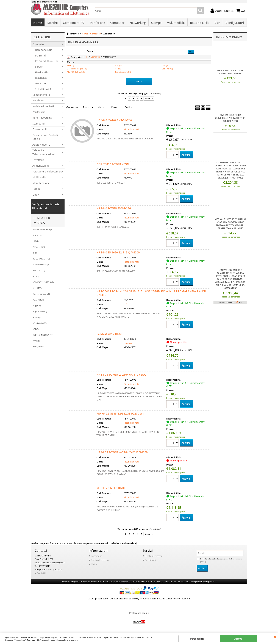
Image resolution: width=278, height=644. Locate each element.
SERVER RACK (43, 90)
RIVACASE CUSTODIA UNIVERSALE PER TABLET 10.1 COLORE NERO (230, 119)
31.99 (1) (36, 254)
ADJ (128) (37, 307)
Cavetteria (38, 161)
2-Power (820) (39, 248)
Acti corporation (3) (41, 295)
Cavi (217, 23)
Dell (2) (165, 67)
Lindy (36, 195)
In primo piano (229, 38)
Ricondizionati (131, 130)
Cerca (90, 52)
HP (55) (118, 70)
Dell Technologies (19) (77, 70)
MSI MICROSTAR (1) (76, 73)
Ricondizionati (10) (123, 73)
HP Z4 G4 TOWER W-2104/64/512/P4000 (122, 453)
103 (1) (36, 242)
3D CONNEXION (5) (41, 260)
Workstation (43, 73)
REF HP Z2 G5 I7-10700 (111, 489)
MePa (94, 565)
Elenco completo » (227, 303)
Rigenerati (41, 79)
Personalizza (197, 639)
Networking (137, 23)
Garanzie (40, 84)
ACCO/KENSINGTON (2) (43, 283)
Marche (52, 23)
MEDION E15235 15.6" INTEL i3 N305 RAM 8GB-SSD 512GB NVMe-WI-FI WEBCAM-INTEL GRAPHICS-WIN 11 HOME (230, 225)
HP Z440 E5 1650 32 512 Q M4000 (118, 253)
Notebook (38, 102)
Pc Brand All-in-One (47, 62)
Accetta (238, 639)
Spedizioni (150, 561)
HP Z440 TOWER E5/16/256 (114, 209)
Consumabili (40, 130)
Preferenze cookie (139, 614)
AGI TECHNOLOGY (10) (43, 336)
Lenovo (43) (167, 70)
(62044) (38, 348)
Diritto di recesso (100, 561)
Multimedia (39, 178)
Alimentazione (41, 167)
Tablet (36, 190)
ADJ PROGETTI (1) (40, 312)
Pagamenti (97, 557)
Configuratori (234, 23)
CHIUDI (275, 637)
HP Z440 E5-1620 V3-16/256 (114, 121)
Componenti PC (74, 23)
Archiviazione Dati (43, 107)
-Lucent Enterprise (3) (42, 230)
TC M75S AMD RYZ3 (109, 335)
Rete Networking (42, 119)
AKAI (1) (36, 342)
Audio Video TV (41, 146)
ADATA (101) (38, 301)
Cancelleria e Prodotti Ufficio (45, 138)
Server (39, 68)
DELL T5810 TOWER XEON (113, 165)
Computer (117, 23)
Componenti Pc (41, 96)
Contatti (41, 574)
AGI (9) (36, 330)
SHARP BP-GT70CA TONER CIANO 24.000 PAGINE (230, 73)
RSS (241, 303)
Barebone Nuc (44, 51)
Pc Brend (40, 56)
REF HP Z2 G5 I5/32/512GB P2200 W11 (121, 415)
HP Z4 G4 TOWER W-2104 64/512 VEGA (121, 376)
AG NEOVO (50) (40, 324)
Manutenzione (41, 184)
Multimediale (175, 23)
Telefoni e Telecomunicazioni (44, 153)
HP (125, 305)
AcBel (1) (36, 277)
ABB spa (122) (39, 271)
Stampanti (39, 124)
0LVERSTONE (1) (40, 236)
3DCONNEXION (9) (41, 266)
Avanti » (149, 99)
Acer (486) (37, 289)
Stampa (156, 23)
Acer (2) (70, 67)
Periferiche (97, 23)
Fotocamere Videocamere (47, 172)
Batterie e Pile (199, 23)
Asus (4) (118, 67)
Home (38, 23)
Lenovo (128, 344)
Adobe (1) (37, 318)
